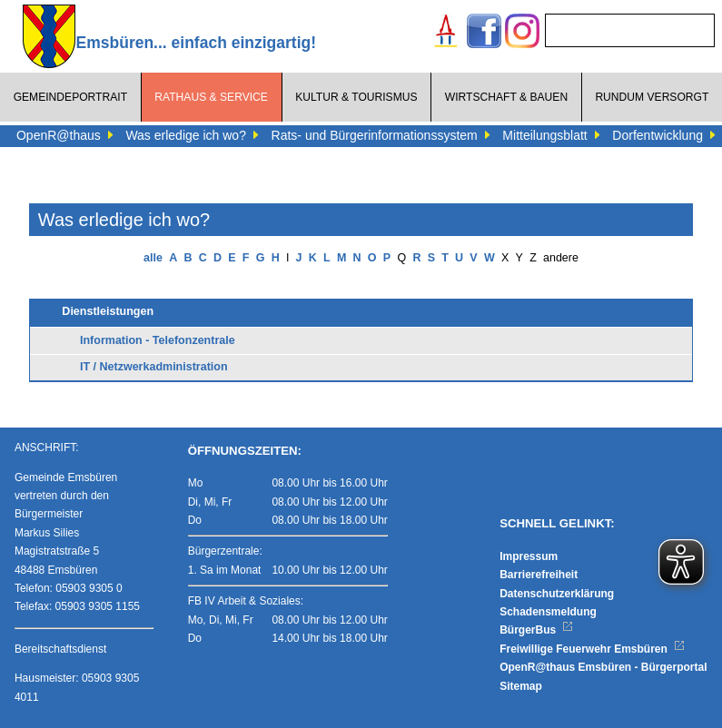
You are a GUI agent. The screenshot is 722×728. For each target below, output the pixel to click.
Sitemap (521, 686)
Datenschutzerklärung (557, 594)
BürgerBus (536, 630)
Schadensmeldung (548, 612)
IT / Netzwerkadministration (154, 367)
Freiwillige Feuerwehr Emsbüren (592, 649)
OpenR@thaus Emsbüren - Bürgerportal (603, 667)
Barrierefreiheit (539, 575)
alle (153, 258)
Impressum (529, 556)
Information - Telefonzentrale (158, 340)
